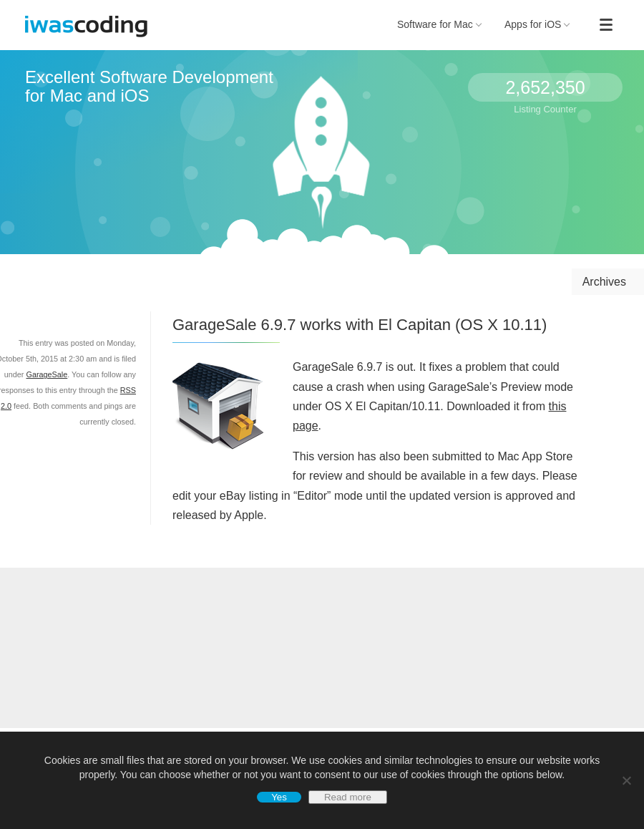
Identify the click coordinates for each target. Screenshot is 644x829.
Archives (604, 282)
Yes (279, 797)
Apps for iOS (537, 24)
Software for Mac (439, 24)
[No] (626, 780)
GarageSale (47, 374)
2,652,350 (545, 87)
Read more (348, 797)
